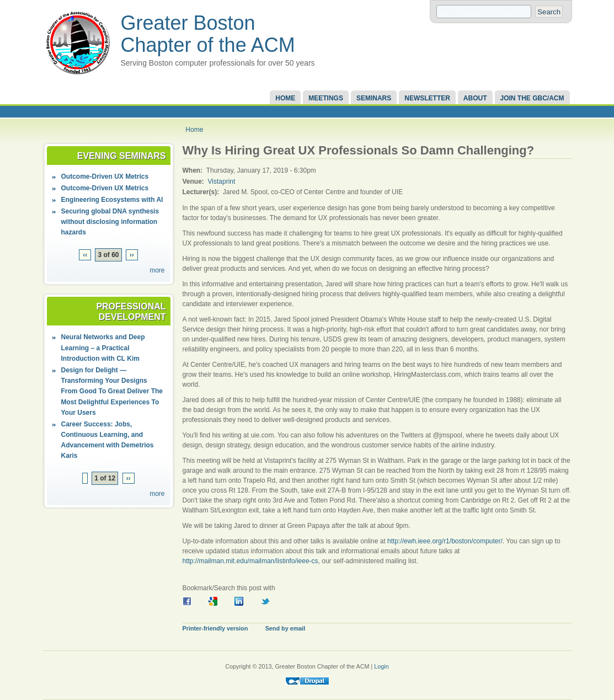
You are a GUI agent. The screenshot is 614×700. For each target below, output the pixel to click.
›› (132, 255)
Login (381, 666)
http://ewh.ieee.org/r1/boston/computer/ (445, 541)
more (157, 270)
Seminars (374, 98)
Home (285, 98)
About (475, 98)
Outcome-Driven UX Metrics (105, 177)
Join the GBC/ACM (532, 98)
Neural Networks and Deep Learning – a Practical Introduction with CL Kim (103, 348)
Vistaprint (222, 181)
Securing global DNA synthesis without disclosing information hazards (110, 222)
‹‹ (85, 255)
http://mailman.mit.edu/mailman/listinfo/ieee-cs (250, 561)
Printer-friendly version (215, 628)
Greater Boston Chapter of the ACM (208, 34)
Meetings (326, 98)
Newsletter (427, 98)
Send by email (285, 628)
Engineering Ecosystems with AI (112, 200)
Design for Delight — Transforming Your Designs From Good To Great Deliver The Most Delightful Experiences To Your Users (112, 391)
